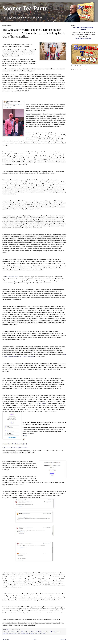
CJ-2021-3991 (18, 89)
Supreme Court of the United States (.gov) (15, 444)
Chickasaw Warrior (25, 632)
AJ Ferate (9, 632)
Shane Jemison (36, 634)
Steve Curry (43, 634)
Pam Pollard (29, 634)
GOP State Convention (43, 632)
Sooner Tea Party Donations (83, 38)
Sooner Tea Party (25, 8)
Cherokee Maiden (16, 632)
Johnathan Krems (13, 634)
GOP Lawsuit (34, 632)
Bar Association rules (11, 277)
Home (35, 639)
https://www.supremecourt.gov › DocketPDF (15, 447)
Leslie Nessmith (21, 634)
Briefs (25, 436)
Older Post (63, 639)
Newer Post (6, 639)
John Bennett (52, 632)
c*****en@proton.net (38, 403)
